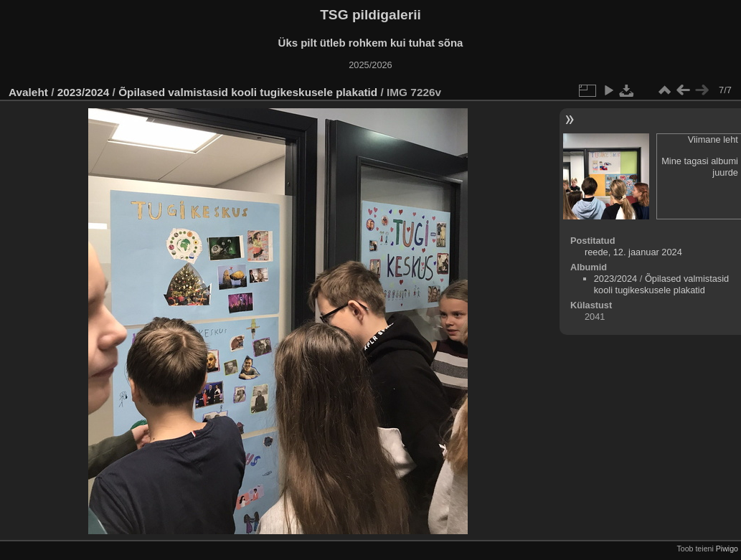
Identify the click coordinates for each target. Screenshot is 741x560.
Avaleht (28, 92)
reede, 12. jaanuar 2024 (633, 252)
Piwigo (727, 549)
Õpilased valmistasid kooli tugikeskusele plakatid (248, 92)
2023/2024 (84, 92)
